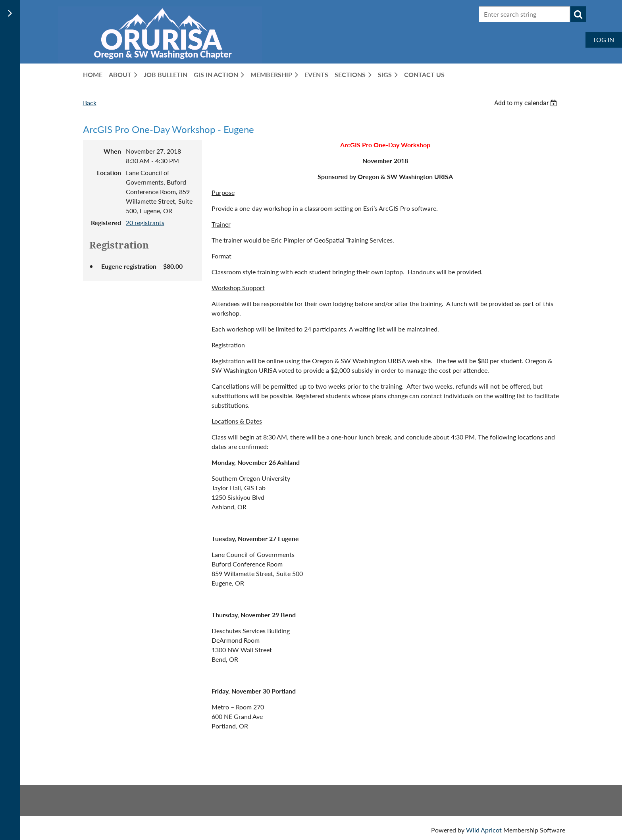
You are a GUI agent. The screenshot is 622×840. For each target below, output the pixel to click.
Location (109, 172)
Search (578, 14)
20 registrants (145, 223)
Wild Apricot (484, 830)
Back (90, 103)
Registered (106, 223)
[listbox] (527, 103)
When (112, 151)
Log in (604, 39)
